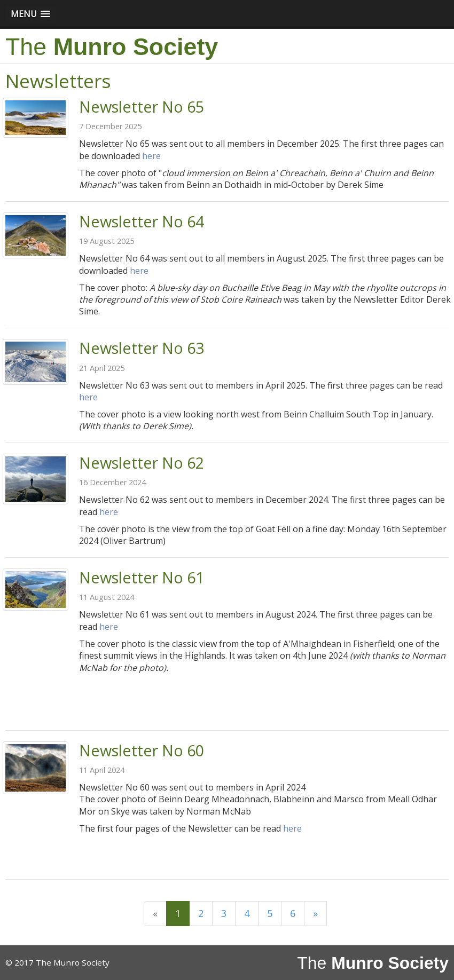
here (151, 156)
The (112, 46)
